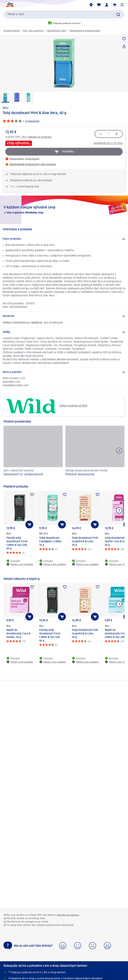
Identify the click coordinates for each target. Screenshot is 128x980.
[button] (122, 5)
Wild (6, 108)
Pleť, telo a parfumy (33, 31)
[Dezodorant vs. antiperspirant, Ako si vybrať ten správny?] (33, 453)
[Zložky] (64, 332)
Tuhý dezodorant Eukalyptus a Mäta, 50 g (51, 542)
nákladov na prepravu (68, 915)
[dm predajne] (91, 5)
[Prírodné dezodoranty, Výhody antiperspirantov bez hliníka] (95, 453)
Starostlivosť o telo (57, 31)
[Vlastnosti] (64, 316)
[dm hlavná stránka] (10, 5)
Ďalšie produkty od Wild (47, 406)
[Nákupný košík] (115, 5)
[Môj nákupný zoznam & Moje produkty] (99, 5)
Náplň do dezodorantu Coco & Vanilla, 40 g (18, 634)
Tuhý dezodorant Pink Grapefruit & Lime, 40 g (85, 542)
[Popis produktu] (64, 239)
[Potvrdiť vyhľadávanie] (118, 15)
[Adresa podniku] (64, 372)
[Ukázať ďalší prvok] (119, 510)
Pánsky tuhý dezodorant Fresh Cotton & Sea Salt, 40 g (17, 543)
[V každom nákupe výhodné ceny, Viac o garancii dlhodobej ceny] (64, 210)
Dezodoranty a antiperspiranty (85, 31)
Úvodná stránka (12, 31)
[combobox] (64, 15)
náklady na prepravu (40, 137)
